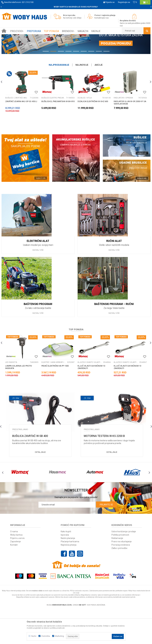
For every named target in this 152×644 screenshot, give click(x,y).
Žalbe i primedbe (119, 582)
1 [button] (46, 86)
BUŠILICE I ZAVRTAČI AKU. (16, 132)
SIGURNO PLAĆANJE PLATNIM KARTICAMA (48, 7)
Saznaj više (38, 284)
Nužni (34, 636)
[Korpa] (145, 3)
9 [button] (106, 86)
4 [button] (68, 86)
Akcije (99, 99)
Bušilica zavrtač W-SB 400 (30, 470)
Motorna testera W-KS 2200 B (104, 470)
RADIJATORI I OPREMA (123, 132)
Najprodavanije (59, 99)
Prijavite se (106, 539)
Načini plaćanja (68, 572)
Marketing (59, 636)
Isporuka (65, 569)
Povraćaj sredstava (121, 579)
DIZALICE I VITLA (85, 132)
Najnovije (82, 99)
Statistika (46, 636)
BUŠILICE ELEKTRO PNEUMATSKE (53, 132)
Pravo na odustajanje (122, 576)
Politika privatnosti (120, 569)
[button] (136, 31)
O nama (14, 566)
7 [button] (91, 86)
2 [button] (53, 86)
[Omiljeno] (135, 2)
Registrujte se (124, 2)
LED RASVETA (11, 397)
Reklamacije (117, 572)
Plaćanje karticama (70, 576)
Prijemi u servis (17, 572)
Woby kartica (16, 569)
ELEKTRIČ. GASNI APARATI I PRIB (54, 397)
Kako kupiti (66, 566)
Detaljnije (40, 486)
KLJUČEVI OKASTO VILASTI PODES (90, 397)
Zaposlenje (15, 576)
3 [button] (61, 86)
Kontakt (14, 579)
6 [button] (84, 86)
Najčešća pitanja (69, 579)
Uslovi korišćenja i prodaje (124, 566)
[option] (76, 61)
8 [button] (99, 86)
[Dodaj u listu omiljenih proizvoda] (36, 127)
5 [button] (76, 86)
